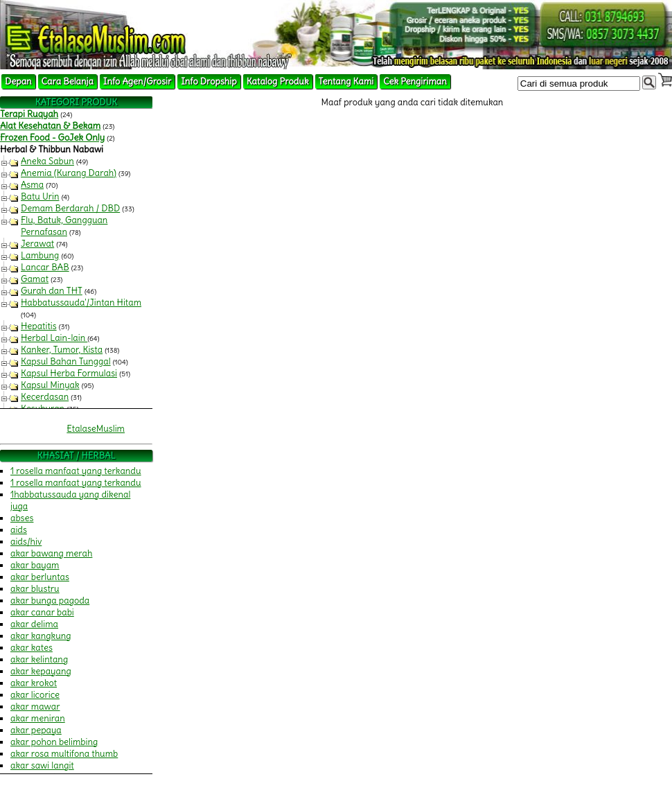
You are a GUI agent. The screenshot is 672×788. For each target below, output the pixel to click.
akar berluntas (40, 577)
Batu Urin (40, 196)
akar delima (34, 624)
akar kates (32, 648)
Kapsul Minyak (50, 385)
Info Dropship (209, 81)
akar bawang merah (51, 553)
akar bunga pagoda (50, 601)
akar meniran (38, 718)
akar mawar (35, 707)
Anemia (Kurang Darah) (69, 173)
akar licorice (35, 695)
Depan (18, 81)
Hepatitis (39, 326)
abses (22, 518)
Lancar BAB (45, 267)
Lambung (40, 255)
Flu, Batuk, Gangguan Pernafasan (64, 226)
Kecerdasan (45, 397)
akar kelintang (39, 659)
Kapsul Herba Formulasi (69, 373)
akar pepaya (36, 730)
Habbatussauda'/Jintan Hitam (81, 303)
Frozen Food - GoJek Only (52, 138)
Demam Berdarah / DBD (70, 208)
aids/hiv (26, 542)
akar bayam (35, 565)
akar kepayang (41, 671)
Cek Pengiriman (415, 81)
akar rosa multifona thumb (64, 754)
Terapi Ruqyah (29, 114)
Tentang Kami (346, 81)
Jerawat (37, 244)
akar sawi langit (42, 765)
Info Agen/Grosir (137, 81)
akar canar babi (42, 612)
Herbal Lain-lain (54, 338)
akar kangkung (41, 636)
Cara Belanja (68, 81)
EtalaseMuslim (96, 429)
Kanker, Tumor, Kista (62, 350)
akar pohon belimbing (54, 742)
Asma (32, 185)
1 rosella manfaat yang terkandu (76, 471)
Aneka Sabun (47, 161)
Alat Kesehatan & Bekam (50, 126)
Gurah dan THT (52, 291)
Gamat (35, 279)
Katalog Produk (278, 81)
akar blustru (35, 589)
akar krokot (34, 683)
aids (19, 530)
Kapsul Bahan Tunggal (66, 361)
